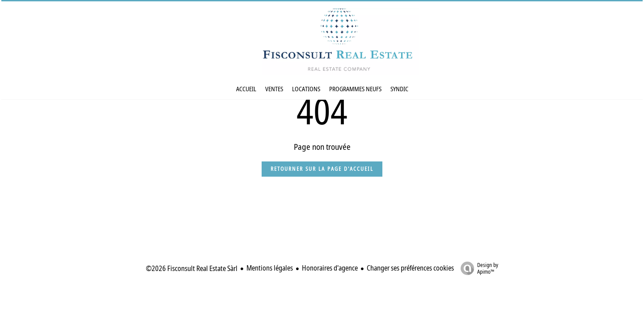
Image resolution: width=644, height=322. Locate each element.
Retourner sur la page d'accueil (322, 169)
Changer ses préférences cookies (410, 268)
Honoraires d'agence (330, 268)
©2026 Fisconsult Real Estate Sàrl (192, 268)
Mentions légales (270, 268)
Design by (477, 268)
